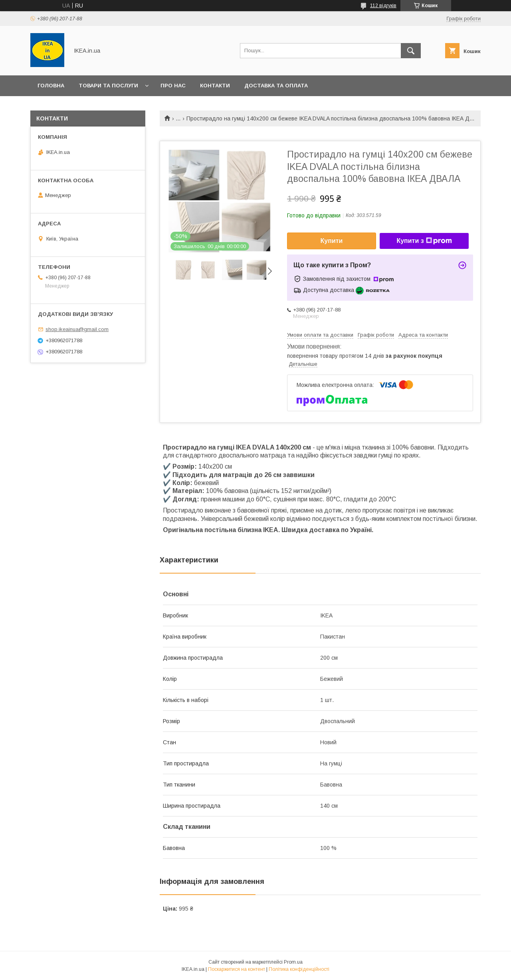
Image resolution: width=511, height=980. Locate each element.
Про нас (173, 86)
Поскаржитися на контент (237, 969)
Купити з (424, 241)
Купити (332, 241)
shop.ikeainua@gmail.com (77, 329)
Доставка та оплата (276, 86)
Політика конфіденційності (299, 969)
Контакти (215, 86)
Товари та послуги (108, 86)
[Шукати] (411, 51)
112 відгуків (383, 6)
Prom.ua (293, 962)
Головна (51, 86)
